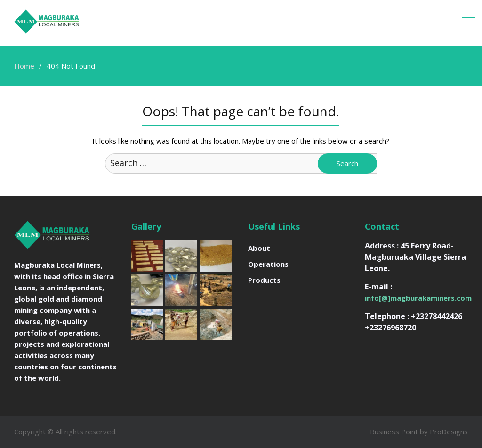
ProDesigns (449, 432)
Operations (268, 264)
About (259, 248)
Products (264, 280)
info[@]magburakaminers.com (418, 298)
